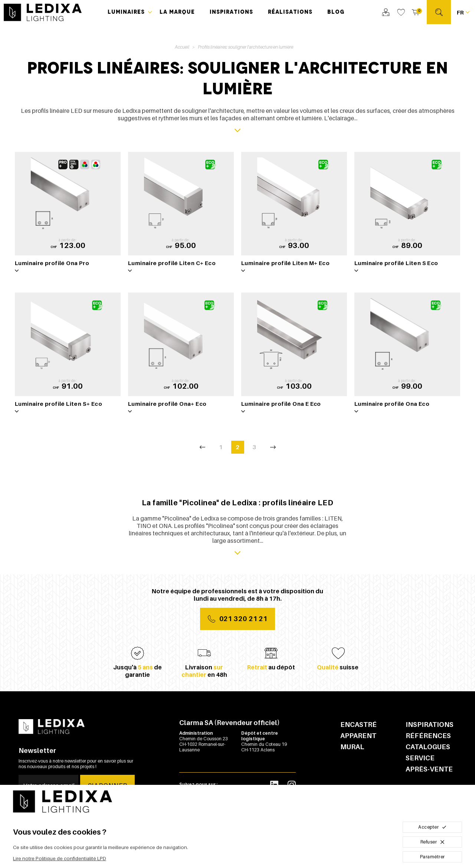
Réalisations (290, 12)
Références (428, 736)
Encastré (358, 725)
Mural (352, 747)
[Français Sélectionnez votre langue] (463, 12)
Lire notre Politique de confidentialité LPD (60, 859)
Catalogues (428, 747)
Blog (336, 12)
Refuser (433, 842)
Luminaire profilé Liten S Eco (396, 263)
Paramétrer (433, 857)
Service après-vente (429, 763)
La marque (177, 12)
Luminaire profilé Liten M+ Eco (285, 263)
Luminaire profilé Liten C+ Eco (172, 263)
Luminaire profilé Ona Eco (392, 404)
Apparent (358, 736)
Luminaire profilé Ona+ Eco (167, 404)
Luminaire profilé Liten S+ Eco (58, 404)
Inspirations (231, 12)
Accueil (182, 47)
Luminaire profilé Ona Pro (52, 263)
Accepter (432, 827)
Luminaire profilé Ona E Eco (281, 404)
